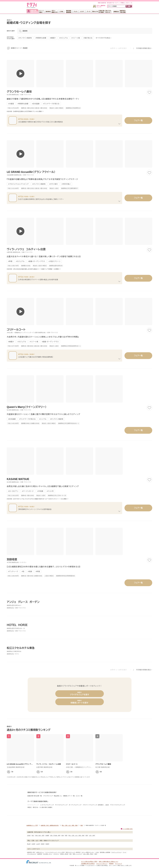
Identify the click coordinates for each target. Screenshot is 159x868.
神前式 (30, 807)
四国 (87, 835)
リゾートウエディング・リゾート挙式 (55, 852)
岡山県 (29, 844)
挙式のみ (36, 807)
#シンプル (43, 419)
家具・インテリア (77, 854)
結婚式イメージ (19, 48)
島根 (82, 825)
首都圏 (47, 835)
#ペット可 (50, 491)
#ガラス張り (54, 184)
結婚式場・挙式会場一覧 (35, 796)
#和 (23, 571)
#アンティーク (13, 571)
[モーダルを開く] (85, 31)
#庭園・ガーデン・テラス (37, 261)
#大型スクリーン (55, 261)
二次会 (97, 852)
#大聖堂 (11, 104)
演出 (71, 854)
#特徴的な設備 (23, 104)
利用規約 (111, 864)
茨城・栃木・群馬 (40, 835)
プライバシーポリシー (102, 864)
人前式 (107, 805)
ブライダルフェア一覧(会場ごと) (52, 796)
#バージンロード (28, 491)
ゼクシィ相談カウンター (88, 852)
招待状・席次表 (64, 854)
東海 (63, 835)
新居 (96, 854)
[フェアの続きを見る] (119, 124)
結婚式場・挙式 (31, 852)
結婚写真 (40, 854)
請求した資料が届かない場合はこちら (108, 862)
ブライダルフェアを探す (79, 694)
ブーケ (124, 852)
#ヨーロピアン (13, 491)
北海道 (29, 835)
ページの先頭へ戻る (128, 829)
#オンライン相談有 (39, 184)
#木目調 (40, 491)
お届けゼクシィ (40, 852)
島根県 (47, 844)
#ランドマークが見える (51, 104)
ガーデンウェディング (75, 805)
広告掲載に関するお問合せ (88, 864)
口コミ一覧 (79, 796)
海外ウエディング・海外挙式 (73, 852)
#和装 (30, 571)
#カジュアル (20, 261)
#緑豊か (11, 342)
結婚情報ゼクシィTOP (32, 825)
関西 (66, 835)
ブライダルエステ (32, 854)
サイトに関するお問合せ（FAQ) (89, 862)
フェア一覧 (138, 120)
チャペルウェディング (61, 805)
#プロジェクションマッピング (18, 184)
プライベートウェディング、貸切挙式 (93, 805)
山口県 (38, 844)
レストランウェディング (47, 805)
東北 (33, 835)
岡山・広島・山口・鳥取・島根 (70, 825)
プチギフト (56, 854)
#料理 (10, 261)
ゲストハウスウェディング (118, 805)
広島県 (33, 844)
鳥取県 (43, 844)
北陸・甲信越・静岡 (55, 835)
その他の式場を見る (144, 48)
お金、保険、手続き (88, 854)
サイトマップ (118, 864)
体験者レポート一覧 (69, 796)
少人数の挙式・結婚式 (46, 807)
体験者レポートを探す (79, 702)
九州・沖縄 (92, 835)
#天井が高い (66, 184)
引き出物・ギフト (48, 854)
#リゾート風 (34, 342)
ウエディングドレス (116, 852)
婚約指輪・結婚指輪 (105, 852)
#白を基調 (36, 104)
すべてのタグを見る (103, 38)
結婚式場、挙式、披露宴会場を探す (50, 825)
